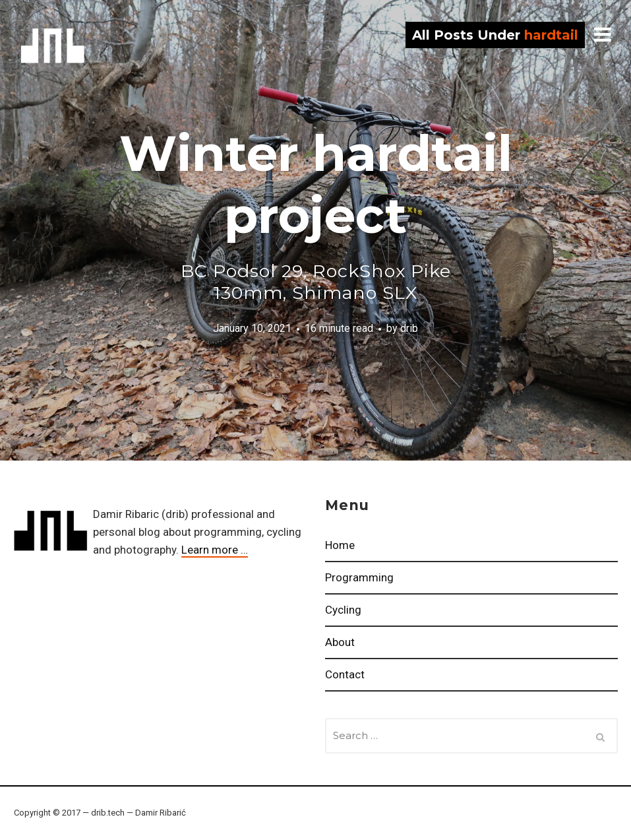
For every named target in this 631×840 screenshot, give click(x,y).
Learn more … (215, 550)
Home (340, 545)
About (340, 642)
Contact (345, 674)
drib (53, 46)
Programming (359, 577)
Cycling (343, 610)
